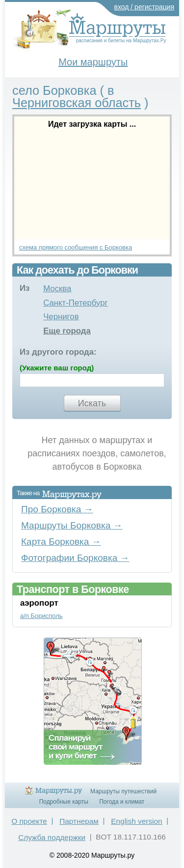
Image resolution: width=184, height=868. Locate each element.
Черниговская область (77, 103)
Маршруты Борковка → (72, 525)
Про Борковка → (57, 509)
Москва (57, 289)
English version (136, 821)
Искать (92, 403)
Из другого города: (58, 352)
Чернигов (61, 317)
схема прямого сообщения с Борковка (76, 247)
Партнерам (79, 821)
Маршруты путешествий (123, 791)
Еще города (67, 331)
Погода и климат (122, 802)
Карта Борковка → (61, 542)
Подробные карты (64, 802)
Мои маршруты (93, 62)
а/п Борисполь (41, 616)
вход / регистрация (145, 7)
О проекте (29, 821)
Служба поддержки (52, 837)
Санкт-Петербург (76, 303)
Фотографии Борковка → (75, 558)
